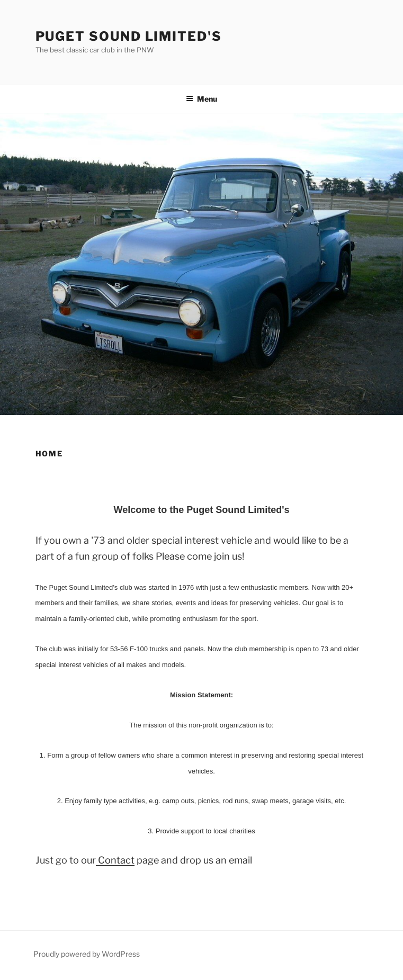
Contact (115, 860)
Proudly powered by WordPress (87, 954)
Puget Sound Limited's (129, 36)
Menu (201, 99)
